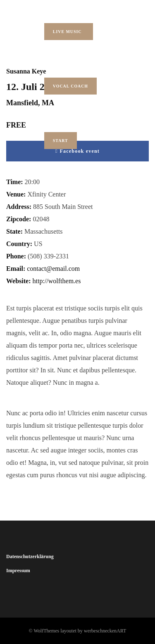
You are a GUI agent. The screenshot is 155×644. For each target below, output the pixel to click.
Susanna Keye (26, 71)
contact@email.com (53, 269)
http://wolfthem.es (57, 281)
